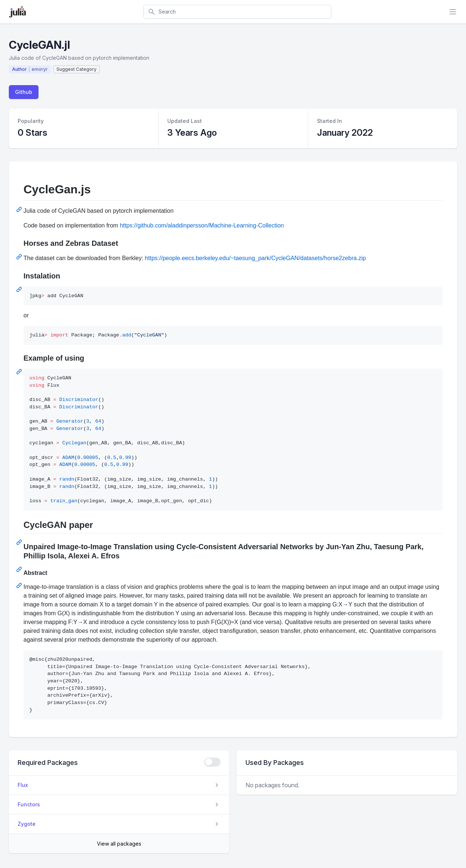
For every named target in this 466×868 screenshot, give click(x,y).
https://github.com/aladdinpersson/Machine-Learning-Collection (202, 225)
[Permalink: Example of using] (20, 372)
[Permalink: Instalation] (20, 289)
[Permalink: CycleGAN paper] (20, 542)
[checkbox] (212, 762)
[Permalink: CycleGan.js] (20, 209)
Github (24, 92)
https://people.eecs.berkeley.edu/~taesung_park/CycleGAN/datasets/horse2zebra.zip (255, 258)
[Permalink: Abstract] (20, 586)
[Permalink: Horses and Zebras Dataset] (20, 257)
